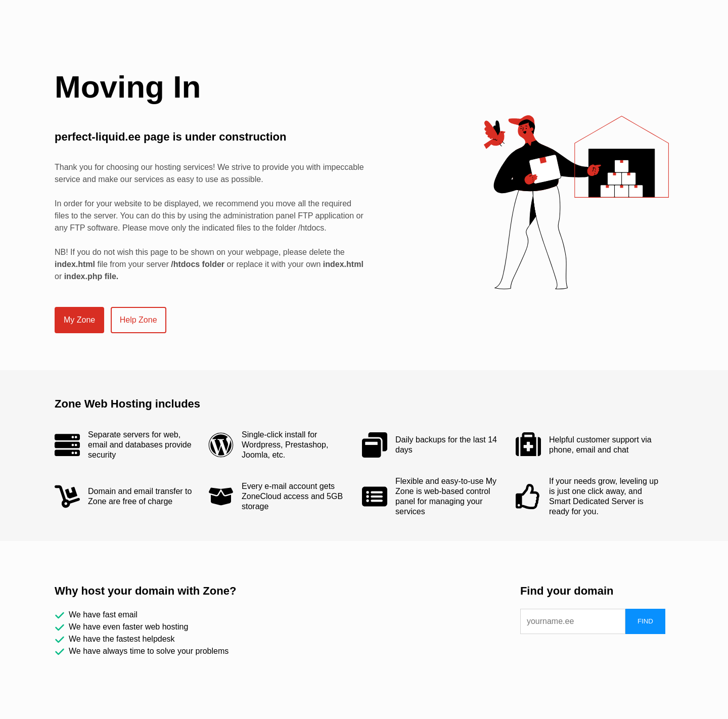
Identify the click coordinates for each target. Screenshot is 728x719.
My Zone (79, 320)
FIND (645, 621)
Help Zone (139, 320)
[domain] (573, 621)
